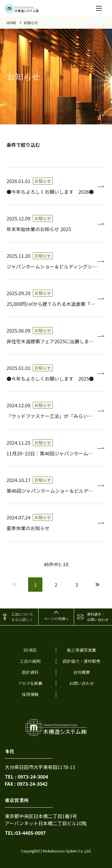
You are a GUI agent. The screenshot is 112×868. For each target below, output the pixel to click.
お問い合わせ (82, 683)
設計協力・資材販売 (82, 661)
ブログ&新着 (30, 683)
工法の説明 (30, 661)
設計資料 (30, 672)
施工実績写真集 (82, 650)
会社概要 (82, 672)
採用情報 (30, 694)
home (11, 23)
